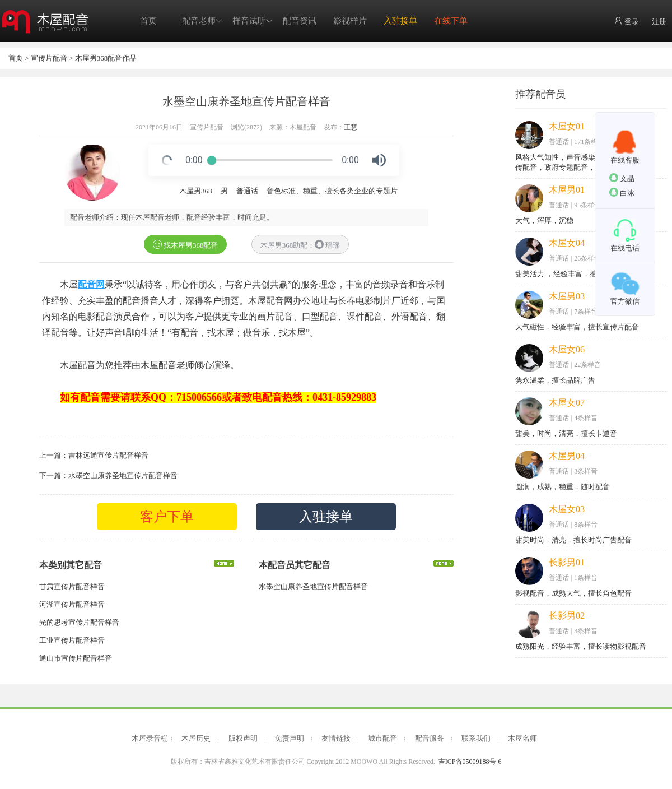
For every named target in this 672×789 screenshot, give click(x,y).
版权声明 (243, 738)
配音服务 (430, 738)
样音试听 (253, 21)
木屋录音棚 (150, 738)
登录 (626, 21)
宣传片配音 (49, 58)
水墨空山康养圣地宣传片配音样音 (123, 475)
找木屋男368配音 (186, 245)
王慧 (351, 127)
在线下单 (451, 21)
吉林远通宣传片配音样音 (108, 455)
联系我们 (476, 738)
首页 (148, 21)
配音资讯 (300, 21)
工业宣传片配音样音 (72, 640)
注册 (659, 22)
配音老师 (202, 21)
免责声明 (290, 738)
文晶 (622, 178)
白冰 (622, 192)
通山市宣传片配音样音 (76, 658)
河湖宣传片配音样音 (72, 604)
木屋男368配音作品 (106, 58)
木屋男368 (196, 191)
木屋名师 (522, 738)
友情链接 (336, 738)
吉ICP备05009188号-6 (470, 762)
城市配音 (382, 738)
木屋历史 (196, 738)
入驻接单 (400, 21)
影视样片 (350, 21)
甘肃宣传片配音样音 (72, 586)
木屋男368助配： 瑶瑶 (300, 245)
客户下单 (167, 517)
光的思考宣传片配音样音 (79, 622)
